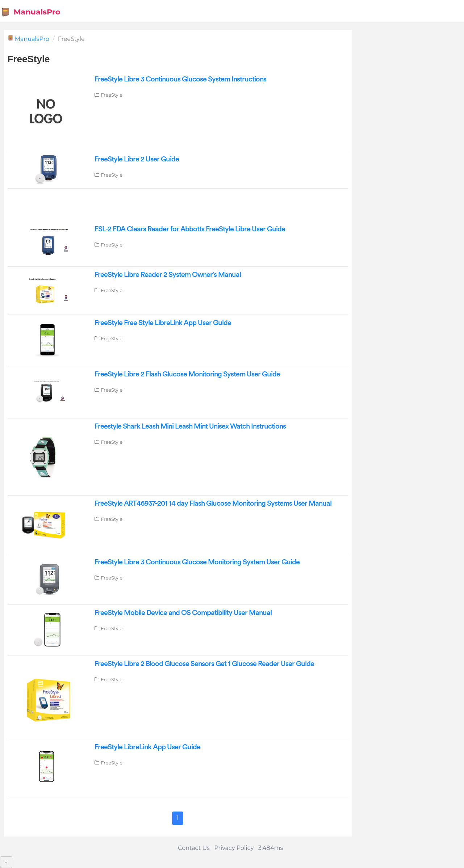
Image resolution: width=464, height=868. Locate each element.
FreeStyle (112, 95)
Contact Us (194, 848)
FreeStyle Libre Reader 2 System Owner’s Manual (168, 275)
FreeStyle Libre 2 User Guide (137, 159)
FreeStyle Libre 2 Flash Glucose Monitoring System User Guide (187, 374)
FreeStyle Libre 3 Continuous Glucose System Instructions (180, 79)
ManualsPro (31, 12)
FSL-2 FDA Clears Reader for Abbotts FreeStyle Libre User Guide (190, 229)
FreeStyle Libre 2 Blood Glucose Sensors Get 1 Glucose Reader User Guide (204, 664)
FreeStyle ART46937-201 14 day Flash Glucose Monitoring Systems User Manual (213, 503)
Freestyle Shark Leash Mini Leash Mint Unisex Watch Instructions (190, 426)
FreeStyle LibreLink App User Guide (147, 747)
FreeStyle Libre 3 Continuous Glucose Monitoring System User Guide (197, 562)
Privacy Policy (234, 848)
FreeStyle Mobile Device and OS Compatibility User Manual (183, 613)
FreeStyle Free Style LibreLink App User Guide (163, 323)
